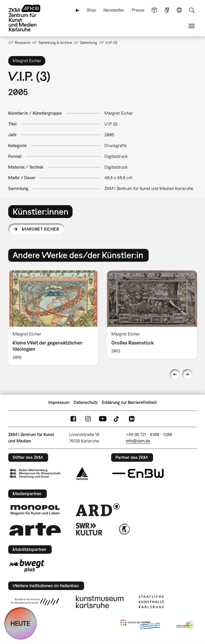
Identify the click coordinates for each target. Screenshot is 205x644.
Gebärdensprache (167, 10)
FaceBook (73, 419)
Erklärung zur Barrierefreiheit (129, 402)
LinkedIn (132, 419)
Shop (91, 10)
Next (187, 374)
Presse (138, 10)
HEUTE (20, 623)
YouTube (103, 419)
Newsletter (114, 10)
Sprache (179, 10)
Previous (175, 374)
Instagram (88, 419)
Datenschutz (86, 402)
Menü (192, 26)
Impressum (59, 402)
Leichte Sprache (154, 10)
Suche (192, 10)
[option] (53, 318)
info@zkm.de (138, 441)
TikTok (117, 419)
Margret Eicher (40, 229)
